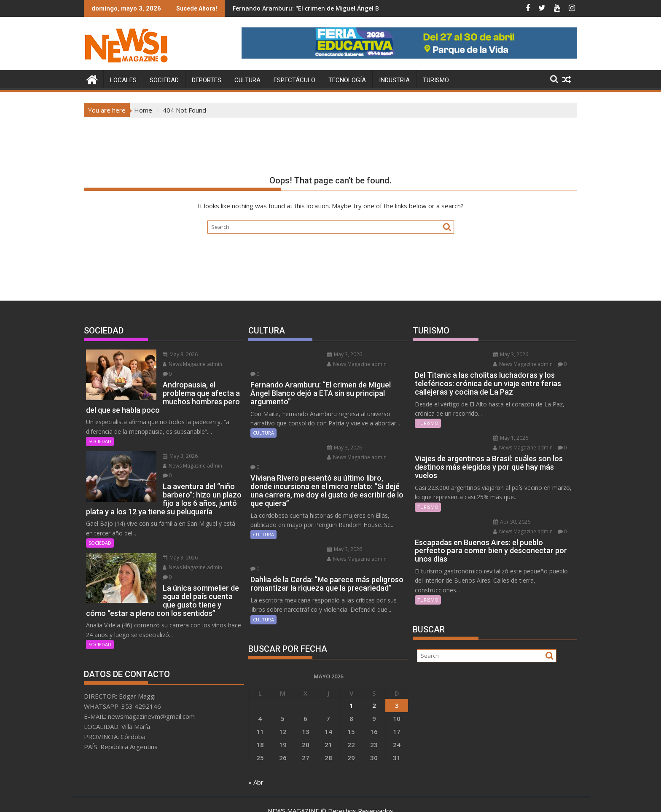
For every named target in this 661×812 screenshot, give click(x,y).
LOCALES (123, 80)
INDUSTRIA (394, 80)
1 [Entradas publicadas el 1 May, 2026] (351, 676)
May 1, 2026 (507, 438)
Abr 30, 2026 (508, 521)
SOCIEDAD (164, 80)
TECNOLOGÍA (347, 80)
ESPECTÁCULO (294, 80)
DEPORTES (207, 80)
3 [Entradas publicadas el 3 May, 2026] (397, 676)
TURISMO (436, 80)
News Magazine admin (189, 364)
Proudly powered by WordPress (274, 798)
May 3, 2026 (177, 354)
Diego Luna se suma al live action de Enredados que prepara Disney (275, 8)
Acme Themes (413, 798)
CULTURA (247, 80)
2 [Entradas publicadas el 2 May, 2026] (374, 676)
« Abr (256, 753)
